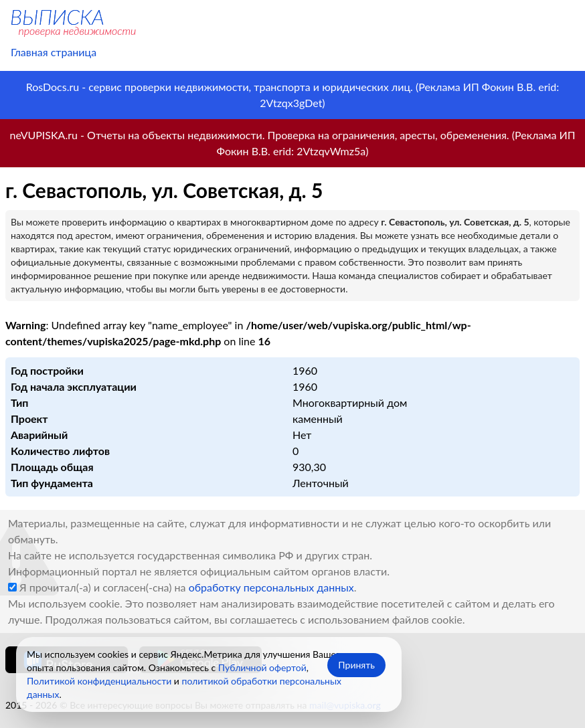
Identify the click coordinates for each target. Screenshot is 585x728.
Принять (356, 665)
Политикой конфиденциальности (99, 681)
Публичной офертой (262, 667)
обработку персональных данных (271, 587)
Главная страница (54, 52)
